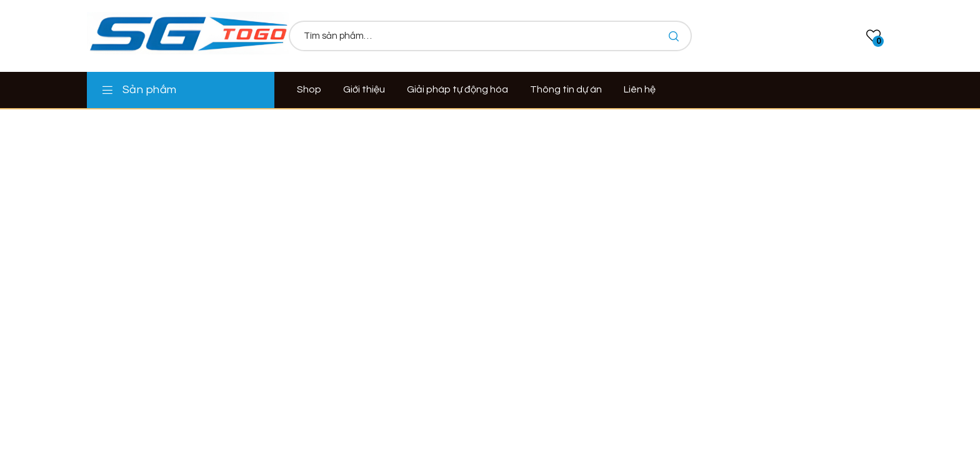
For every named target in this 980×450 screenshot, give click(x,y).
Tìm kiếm (673, 36)
